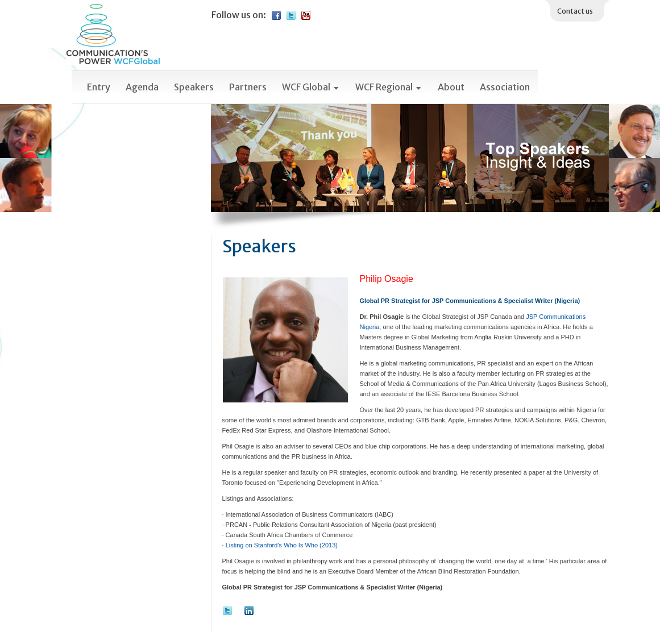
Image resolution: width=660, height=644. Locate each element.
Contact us (575, 11)
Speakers (194, 87)
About (451, 87)
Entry (99, 87)
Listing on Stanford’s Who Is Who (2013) (282, 545)
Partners (248, 87)
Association (505, 87)
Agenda (142, 87)
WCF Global (311, 87)
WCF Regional (389, 87)
